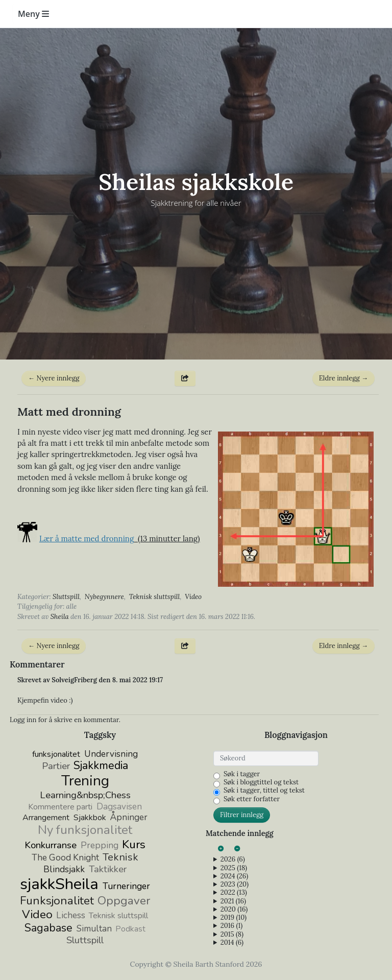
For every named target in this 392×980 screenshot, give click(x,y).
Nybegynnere (104, 597)
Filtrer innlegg (242, 815)
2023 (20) (235, 885)
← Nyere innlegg (54, 378)
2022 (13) (234, 893)
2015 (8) (232, 935)
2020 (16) (234, 910)
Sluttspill (66, 597)
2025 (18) (234, 868)
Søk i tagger (242, 774)
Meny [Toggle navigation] (33, 14)
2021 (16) (233, 901)
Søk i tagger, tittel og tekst (264, 791)
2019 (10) (234, 918)
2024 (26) (234, 876)
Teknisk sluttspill (155, 597)
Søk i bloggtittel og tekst (261, 782)
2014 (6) (232, 943)
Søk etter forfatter (252, 799)
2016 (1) (231, 926)
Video (193, 597)
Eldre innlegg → (344, 378)
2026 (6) (233, 859)
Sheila (60, 617)
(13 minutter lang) (120, 539)
